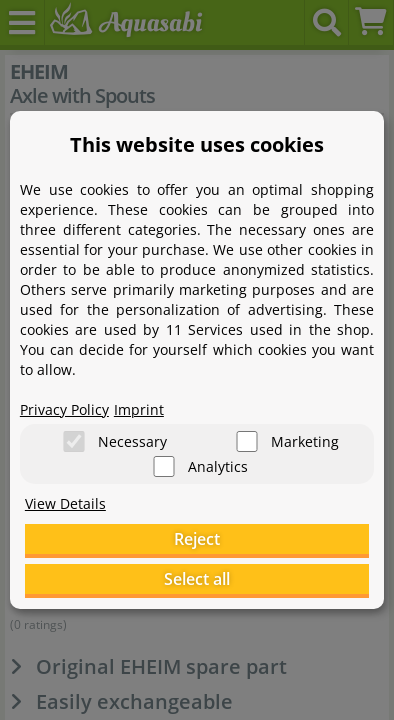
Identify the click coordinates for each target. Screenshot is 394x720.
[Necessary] (74, 441)
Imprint (139, 409)
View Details (65, 503)
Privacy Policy (64, 409)
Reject (197, 539)
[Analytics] (164, 466)
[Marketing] (247, 441)
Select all (197, 579)
